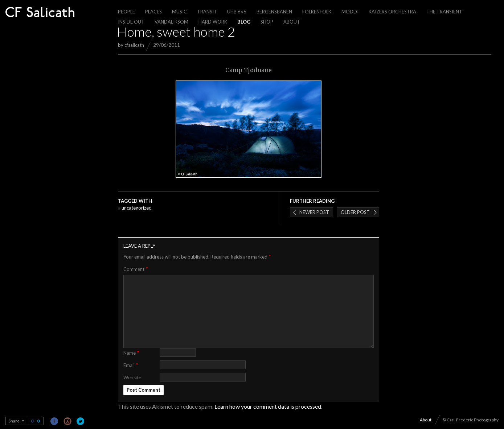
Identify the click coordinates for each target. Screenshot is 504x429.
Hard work (213, 22)
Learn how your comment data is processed (268, 406)
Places (153, 12)
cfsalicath (134, 45)
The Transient (444, 12)
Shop (267, 22)
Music (179, 12)
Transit (207, 12)
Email (131, 365)
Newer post (314, 212)
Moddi (350, 12)
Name (131, 352)
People (126, 12)
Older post (355, 212)
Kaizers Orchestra (392, 12)
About (292, 22)
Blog (244, 22)
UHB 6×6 (237, 12)
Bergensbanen (274, 12)
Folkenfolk (317, 12)
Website (132, 378)
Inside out (131, 22)
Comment (136, 269)
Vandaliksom (171, 22)
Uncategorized (135, 208)
